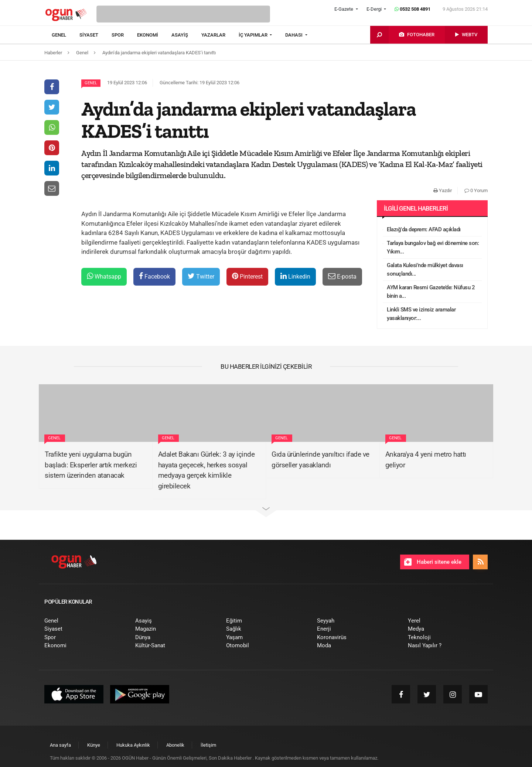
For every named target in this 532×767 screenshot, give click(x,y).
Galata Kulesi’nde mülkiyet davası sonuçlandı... (425, 270)
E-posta (342, 276)
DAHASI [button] (294, 35)
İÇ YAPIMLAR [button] (254, 35)
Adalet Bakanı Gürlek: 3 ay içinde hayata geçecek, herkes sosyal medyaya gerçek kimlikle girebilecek (207, 470)
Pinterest (247, 276)
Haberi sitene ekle (433, 562)
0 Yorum (476, 190)
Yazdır (443, 190)
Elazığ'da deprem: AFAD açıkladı (424, 229)
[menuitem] (66, 35)
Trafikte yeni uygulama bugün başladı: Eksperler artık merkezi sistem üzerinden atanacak (91, 465)
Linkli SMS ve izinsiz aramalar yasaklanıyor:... (421, 314)
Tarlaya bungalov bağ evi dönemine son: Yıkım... (433, 247)
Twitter (201, 276)
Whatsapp (104, 276)
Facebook (154, 276)
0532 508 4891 (412, 9)
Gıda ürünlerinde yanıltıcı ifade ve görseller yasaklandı (320, 460)
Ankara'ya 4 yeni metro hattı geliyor (426, 460)
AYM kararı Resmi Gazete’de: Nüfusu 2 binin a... (431, 292)
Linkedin (295, 276)
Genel (91, 83)
